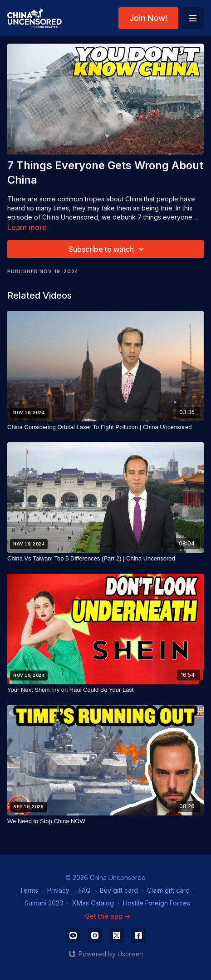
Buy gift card (119, 890)
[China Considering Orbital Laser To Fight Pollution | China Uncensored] (105, 427)
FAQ (85, 890)
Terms (29, 890)
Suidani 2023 (44, 903)
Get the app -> (108, 916)
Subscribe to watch (108, 249)
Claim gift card (168, 890)
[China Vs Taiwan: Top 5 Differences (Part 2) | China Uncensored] (105, 559)
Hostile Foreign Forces (157, 903)
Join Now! (148, 18)
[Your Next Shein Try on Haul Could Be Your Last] (105, 690)
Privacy (58, 890)
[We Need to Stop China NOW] (105, 821)
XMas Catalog (93, 903)
